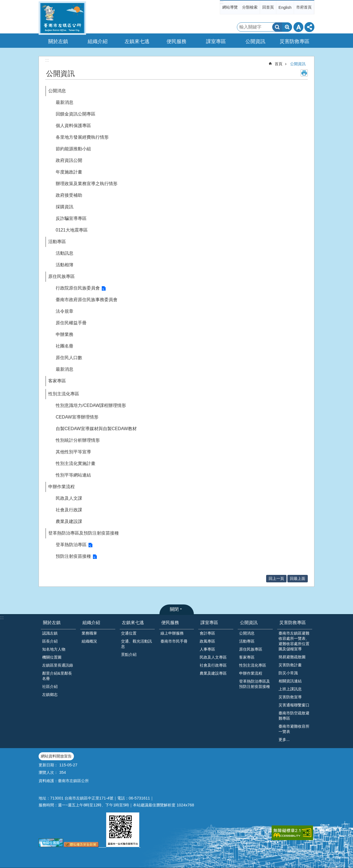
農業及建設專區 (213, 673)
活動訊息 (65, 253)
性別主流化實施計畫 (76, 463)
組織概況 (89, 641)
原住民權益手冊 (71, 323)
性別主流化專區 (64, 394)
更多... (284, 740)
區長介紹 (50, 641)
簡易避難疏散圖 (292, 657)
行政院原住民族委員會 (78, 288)
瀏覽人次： (48, 772)
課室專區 (209, 623)
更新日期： (48, 765)
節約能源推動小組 (73, 149)
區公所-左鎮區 (62, 18)
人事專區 (207, 649)
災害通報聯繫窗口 (294, 705)
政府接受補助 (69, 195)
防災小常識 (288, 673)
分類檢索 (250, 7)
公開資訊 (298, 64)
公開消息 (57, 91)
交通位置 (129, 633)
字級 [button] (298, 27)
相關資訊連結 (290, 681)
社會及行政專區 (213, 665)
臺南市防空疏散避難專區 (294, 716)
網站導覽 (230, 7)
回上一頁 (276, 578)
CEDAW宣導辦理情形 (77, 417)
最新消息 (65, 102)
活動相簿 (65, 265)
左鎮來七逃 (133, 623)
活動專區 (57, 242)
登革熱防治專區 (71, 545)
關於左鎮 (52, 623)
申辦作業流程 (61, 487)
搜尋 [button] (277, 27)
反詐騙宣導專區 (71, 218)
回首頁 (268, 7)
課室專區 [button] (216, 41)
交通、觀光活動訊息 (137, 644)
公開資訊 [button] (255, 41)
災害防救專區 (293, 623)
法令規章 (65, 311)
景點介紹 (129, 654)
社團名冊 (65, 346)
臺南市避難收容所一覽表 (294, 729)
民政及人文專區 (213, 657)
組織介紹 (91, 623)
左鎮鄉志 (50, 695)
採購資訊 (65, 207)
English (285, 7)
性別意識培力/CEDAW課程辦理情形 (91, 405)
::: (222, 2)
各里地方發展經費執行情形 (82, 137)
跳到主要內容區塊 (3, 3)
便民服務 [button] (176, 41)
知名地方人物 (54, 649)
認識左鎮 (50, 633)
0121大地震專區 (72, 230)
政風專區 (207, 641)
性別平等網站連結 (73, 475)
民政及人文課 (69, 498)
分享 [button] (309, 27)
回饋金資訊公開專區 (76, 114)
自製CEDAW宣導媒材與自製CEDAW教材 (96, 429)
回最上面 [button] (298, 578)
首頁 (279, 64)
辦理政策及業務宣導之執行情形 (87, 184)
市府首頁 (304, 7)
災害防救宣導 (290, 697)
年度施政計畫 (69, 172)
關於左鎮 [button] (58, 41)
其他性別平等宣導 (73, 452)
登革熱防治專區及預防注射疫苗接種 (84, 533)
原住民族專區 (61, 276)
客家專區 (57, 381)
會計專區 (207, 633)
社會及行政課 (69, 510)
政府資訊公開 (69, 160)
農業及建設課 (69, 521)
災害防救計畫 (290, 665)
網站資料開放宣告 (56, 756)
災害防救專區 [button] (295, 41)
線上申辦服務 (172, 633)
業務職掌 (89, 633)
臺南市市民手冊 (174, 641)
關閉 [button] (174, 609)
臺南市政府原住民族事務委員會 (87, 300)
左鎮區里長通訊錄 (58, 665)
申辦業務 (65, 334)
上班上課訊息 (290, 689)
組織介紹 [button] (98, 41)
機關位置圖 (52, 657)
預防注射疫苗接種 (73, 556)
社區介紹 (50, 686)
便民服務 (170, 623)
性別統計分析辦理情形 (78, 440)
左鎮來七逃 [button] (137, 41)
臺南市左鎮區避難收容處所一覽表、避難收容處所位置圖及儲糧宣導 (294, 641)
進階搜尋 (287, 27)
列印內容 (304, 73)
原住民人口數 (69, 358)
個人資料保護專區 (73, 126)
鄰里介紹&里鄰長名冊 (57, 676)
